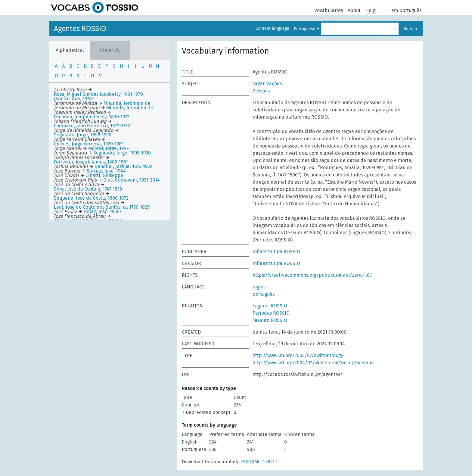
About (354, 10)
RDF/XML (251, 462)
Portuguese (305, 29)
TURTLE (270, 462)
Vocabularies (329, 10)
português (264, 294)
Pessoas (261, 91)
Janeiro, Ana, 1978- (74, 99)
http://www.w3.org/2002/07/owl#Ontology (298, 355)
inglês (259, 287)
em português (406, 10)
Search (410, 29)
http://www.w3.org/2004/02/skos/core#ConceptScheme (313, 363)
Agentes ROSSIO (80, 29)
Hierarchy (110, 50)
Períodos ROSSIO (271, 313)
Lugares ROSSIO (270, 306)
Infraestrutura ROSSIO (276, 252)
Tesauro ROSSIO (270, 320)
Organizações (267, 84)
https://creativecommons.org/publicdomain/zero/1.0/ (312, 275)
